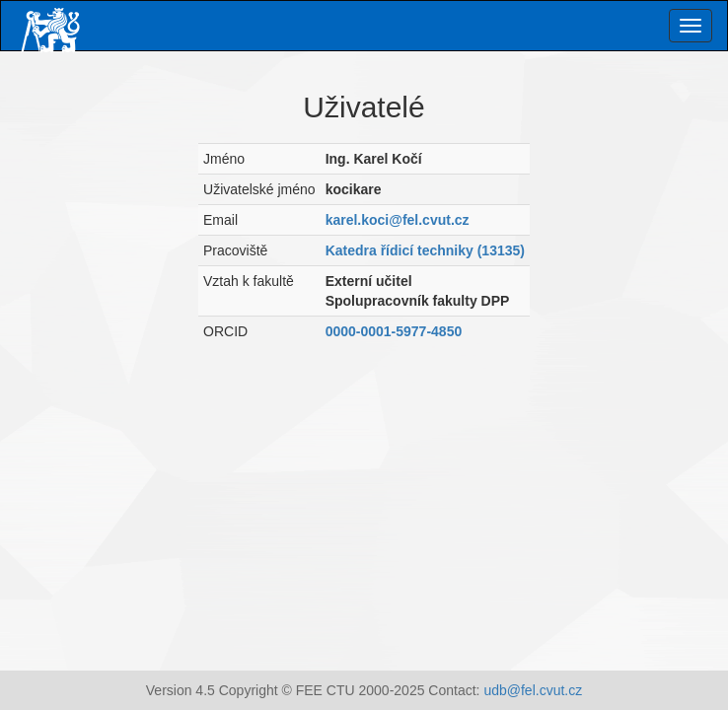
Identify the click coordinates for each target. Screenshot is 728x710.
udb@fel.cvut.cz (533, 690)
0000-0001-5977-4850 (394, 331)
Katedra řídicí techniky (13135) (425, 250)
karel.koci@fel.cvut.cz (398, 220)
